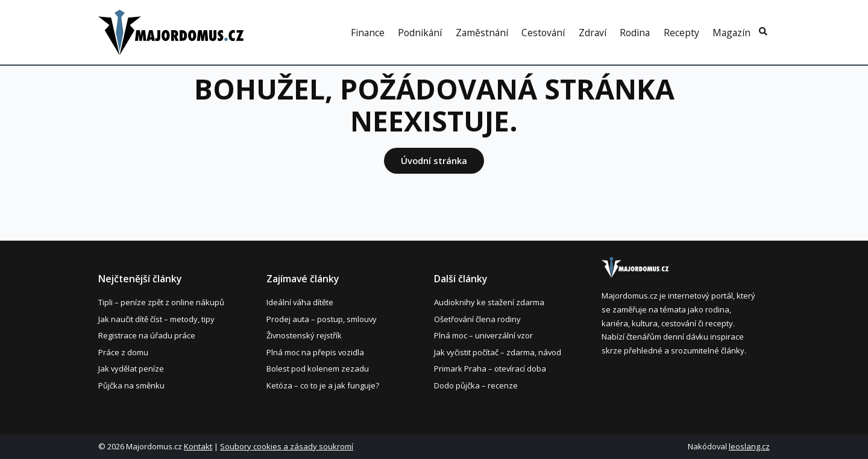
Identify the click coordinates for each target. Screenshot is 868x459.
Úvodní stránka (434, 160)
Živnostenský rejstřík (304, 335)
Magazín (731, 33)
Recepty (681, 33)
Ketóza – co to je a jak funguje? (323, 385)
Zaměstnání (482, 33)
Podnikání (420, 33)
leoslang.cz (749, 446)
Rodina (635, 33)
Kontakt (198, 446)
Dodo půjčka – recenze (476, 385)
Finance (368, 33)
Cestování (543, 33)
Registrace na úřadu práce (147, 335)
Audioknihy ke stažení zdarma (489, 302)
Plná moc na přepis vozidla (315, 352)
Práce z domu (123, 352)
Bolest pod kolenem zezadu (318, 369)
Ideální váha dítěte (300, 302)
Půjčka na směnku (131, 385)
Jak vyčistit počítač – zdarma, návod (498, 352)
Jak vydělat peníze (131, 369)
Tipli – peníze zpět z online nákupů (161, 302)
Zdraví (593, 33)
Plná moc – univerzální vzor (483, 335)
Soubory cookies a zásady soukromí (287, 446)
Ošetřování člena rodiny (477, 319)
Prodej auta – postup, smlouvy (322, 319)
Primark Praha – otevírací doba (490, 369)
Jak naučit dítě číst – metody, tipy (156, 319)
